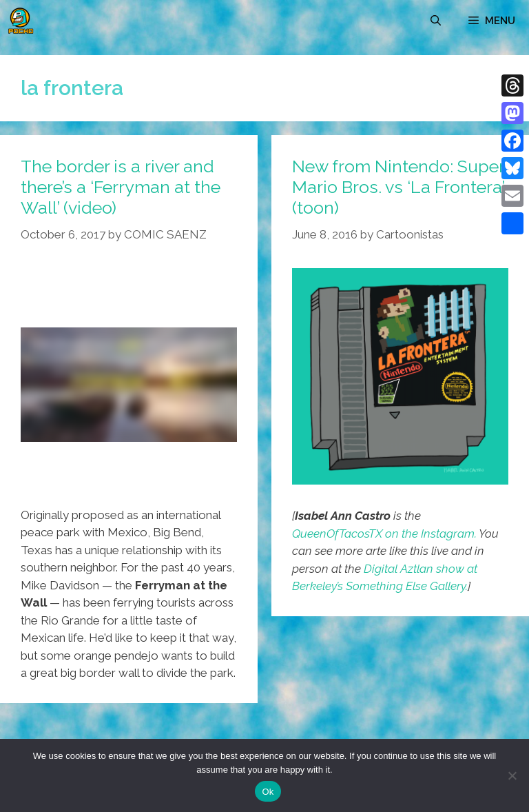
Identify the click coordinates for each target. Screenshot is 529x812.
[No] (512, 775)
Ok (268, 792)
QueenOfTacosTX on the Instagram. (384, 534)
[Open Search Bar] (436, 21)
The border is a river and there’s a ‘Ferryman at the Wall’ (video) (121, 187)
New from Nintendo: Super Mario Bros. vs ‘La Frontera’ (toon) (398, 187)
